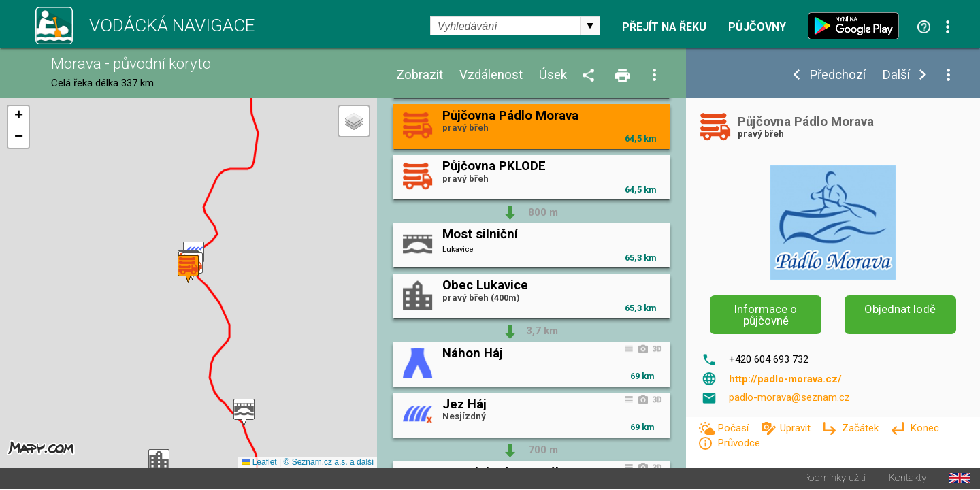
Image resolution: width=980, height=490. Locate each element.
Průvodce (739, 443)
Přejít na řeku (664, 27)
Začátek (862, 428)
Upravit (797, 428)
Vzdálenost (491, 75)
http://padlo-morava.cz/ (785, 379)
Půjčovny (757, 27)
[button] (244, 413)
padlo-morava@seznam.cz (789, 397)
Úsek (553, 75)
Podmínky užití (834, 479)
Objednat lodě (900, 309)
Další (896, 75)
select (590, 26)
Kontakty (908, 479)
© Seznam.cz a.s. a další (328, 463)
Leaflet (259, 463)
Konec (925, 428)
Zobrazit (420, 75)
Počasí (734, 428)
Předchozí (837, 75)
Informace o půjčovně (766, 315)
